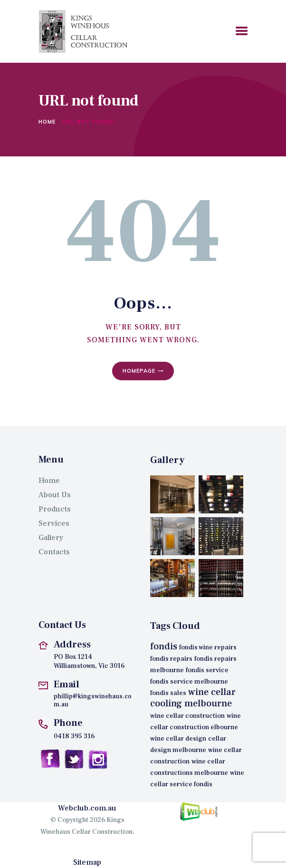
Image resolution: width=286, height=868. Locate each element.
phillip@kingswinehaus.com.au (93, 701)
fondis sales (168, 693)
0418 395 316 (74, 736)
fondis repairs (171, 659)
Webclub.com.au (87, 808)
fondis (164, 646)
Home (47, 122)
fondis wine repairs (208, 647)
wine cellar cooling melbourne (193, 698)
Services (54, 523)
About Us (55, 495)
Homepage (139, 371)
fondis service (207, 670)
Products (55, 509)
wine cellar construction (187, 716)
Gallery (51, 538)
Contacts (54, 552)
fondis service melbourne (189, 682)
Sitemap (87, 862)
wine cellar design (178, 739)
